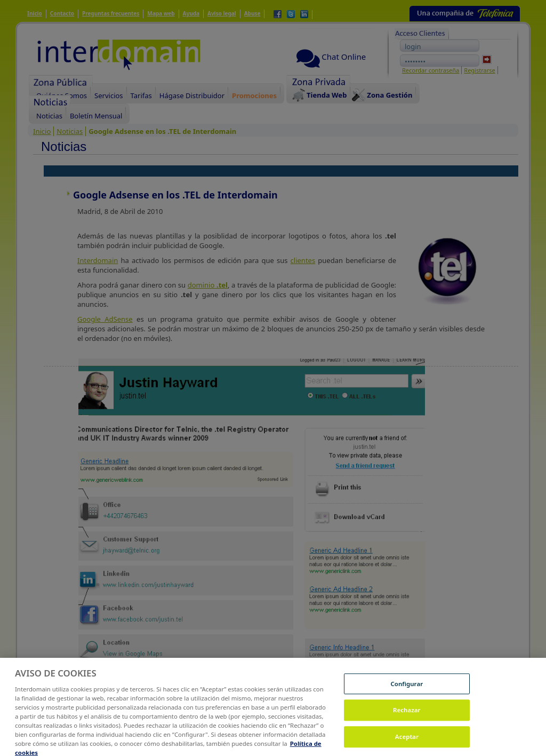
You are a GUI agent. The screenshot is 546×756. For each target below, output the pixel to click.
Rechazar (407, 714)
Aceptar (407, 741)
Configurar (407, 688)
